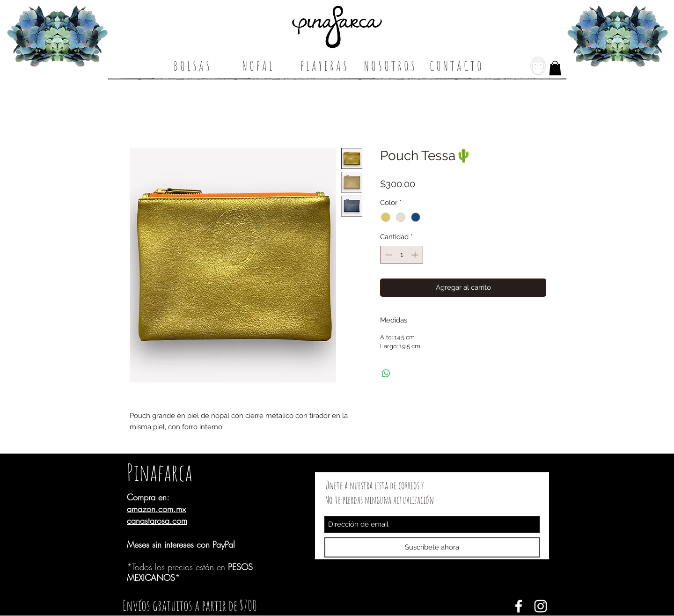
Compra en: (148, 497)
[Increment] (416, 255)
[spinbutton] (402, 255)
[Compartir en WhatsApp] (386, 374)
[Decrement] (388, 255)
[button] (555, 68)
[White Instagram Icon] (541, 606)
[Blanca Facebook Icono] (519, 606)
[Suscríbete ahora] (432, 547)
